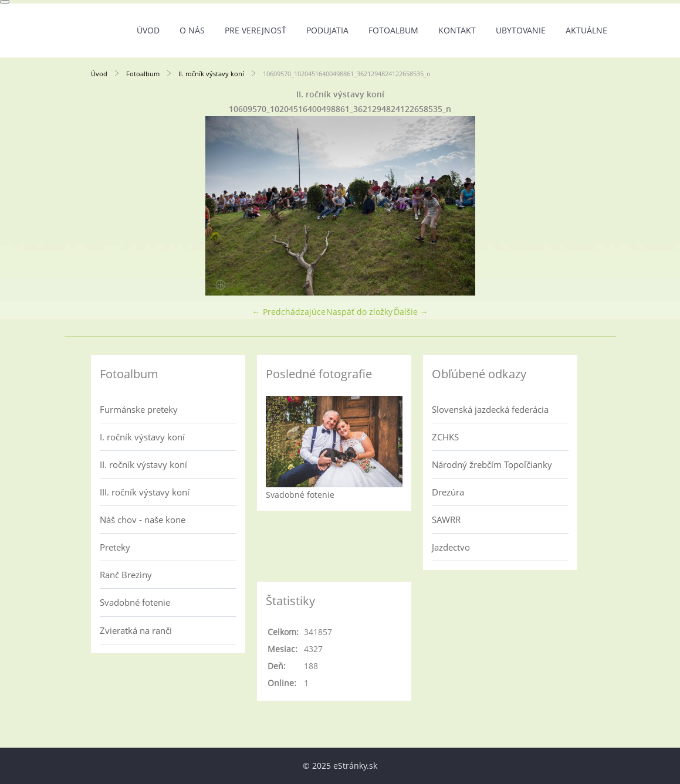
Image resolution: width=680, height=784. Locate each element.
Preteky (115, 547)
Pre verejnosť (256, 30)
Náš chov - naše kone (143, 520)
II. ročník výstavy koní (212, 74)
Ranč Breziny (126, 575)
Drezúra (448, 492)
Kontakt (457, 30)
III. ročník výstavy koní (145, 492)
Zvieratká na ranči (136, 630)
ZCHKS (445, 437)
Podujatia (327, 30)
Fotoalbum (393, 30)
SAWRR (446, 520)
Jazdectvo (451, 547)
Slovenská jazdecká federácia (490, 409)
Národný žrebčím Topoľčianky (492, 464)
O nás (192, 30)
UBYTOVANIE (521, 30)
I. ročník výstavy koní (142, 437)
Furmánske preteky (139, 409)
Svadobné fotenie (135, 602)
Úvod (148, 30)
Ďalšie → (411, 312)
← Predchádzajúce (289, 312)
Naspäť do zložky (359, 312)
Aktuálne (586, 30)
